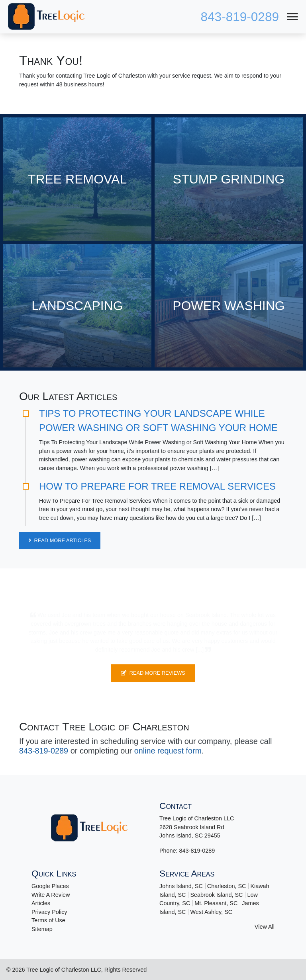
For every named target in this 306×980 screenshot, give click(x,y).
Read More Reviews (153, 673)
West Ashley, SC (211, 912)
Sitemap (42, 929)
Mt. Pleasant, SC (216, 903)
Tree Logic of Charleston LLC (64, 969)
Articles (41, 903)
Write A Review (51, 894)
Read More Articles (60, 540)
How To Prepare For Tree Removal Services (157, 486)
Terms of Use (48, 920)
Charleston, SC (227, 886)
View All (265, 927)
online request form (169, 751)
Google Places (50, 886)
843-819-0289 (239, 17)
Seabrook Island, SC (216, 894)
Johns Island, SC (181, 886)
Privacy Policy (49, 912)
